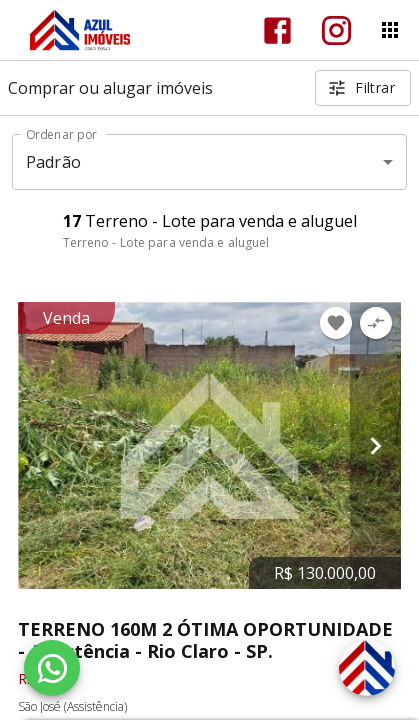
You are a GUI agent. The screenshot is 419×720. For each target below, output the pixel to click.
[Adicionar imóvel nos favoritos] (336, 323)
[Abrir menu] (390, 30)
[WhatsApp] (52, 668)
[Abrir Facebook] (277, 30)
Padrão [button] (53, 162)
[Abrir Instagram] (336, 30)
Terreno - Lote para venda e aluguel (166, 242)
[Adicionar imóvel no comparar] (376, 323)
